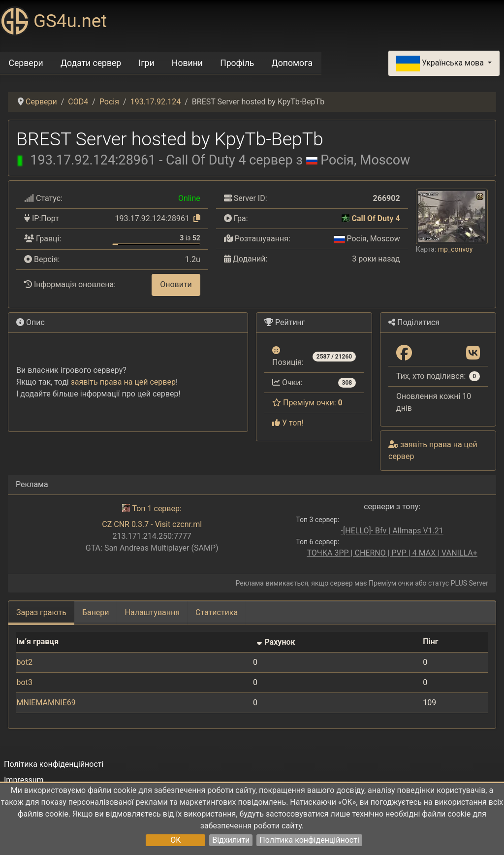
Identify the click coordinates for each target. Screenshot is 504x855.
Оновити (176, 284)
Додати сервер (91, 63)
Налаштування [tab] (152, 612)
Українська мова (441, 64)
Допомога (292, 63)
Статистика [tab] (217, 612)
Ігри (146, 63)
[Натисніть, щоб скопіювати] (197, 218)
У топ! (288, 423)
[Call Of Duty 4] (346, 218)
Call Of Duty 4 (376, 218)
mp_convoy (456, 249)
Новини (187, 63)
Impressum (24, 780)
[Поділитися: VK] (473, 353)
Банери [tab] (96, 612)
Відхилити (231, 840)
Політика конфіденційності (309, 840)
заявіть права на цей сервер (123, 382)
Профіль (237, 63)
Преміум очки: (307, 403)
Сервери (26, 63)
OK (175, 840)
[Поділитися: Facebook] (404, 353)
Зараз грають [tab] (41, 612)
